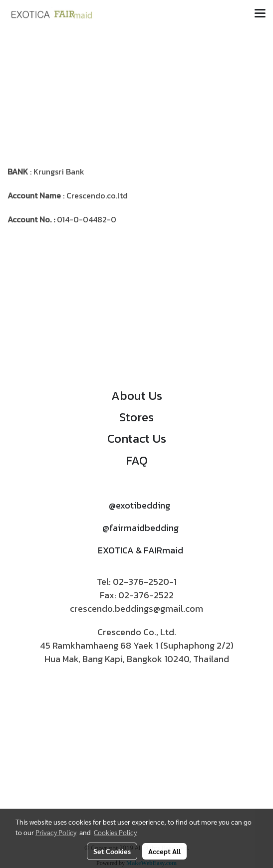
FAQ (137, 460)
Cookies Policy (115, 832)
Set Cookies (112, 851)
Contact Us (137, 438)
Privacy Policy (56, 832)
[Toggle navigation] (260, 14)
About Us (137, 396)
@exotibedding (139, 505)
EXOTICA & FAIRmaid (140, 550)
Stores (136, 417)
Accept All (164, 851)
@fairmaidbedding (140, 528)
